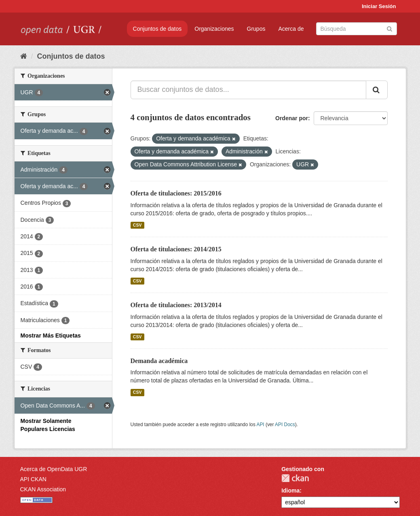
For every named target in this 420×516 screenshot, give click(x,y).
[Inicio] (24, 56)
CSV (137, 225)
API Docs (285, 425)
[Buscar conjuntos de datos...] (248, 90)
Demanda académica (159, 361)
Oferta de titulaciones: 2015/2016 (176, 193)
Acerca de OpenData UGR (54, 469)
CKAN (295, 478)
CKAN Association (43, 489)
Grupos (256, 29)
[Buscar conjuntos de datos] (357, 29)
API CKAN (33, 479)
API (260, 425)
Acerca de (291, 29)
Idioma (290, 491)
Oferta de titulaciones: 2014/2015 (176, 249)
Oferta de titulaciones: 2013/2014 (176, 305)
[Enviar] (389, 28)
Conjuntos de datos (157, 29)
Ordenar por (292, 118)
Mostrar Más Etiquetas (51, 336)
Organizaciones (214, 29)
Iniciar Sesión (379, 6)
